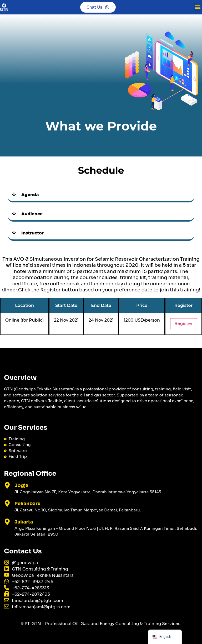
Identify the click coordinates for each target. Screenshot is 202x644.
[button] (198, 7)
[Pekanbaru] (7, 504)
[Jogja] (7, 485)
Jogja (21, 485)
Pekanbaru (27, 504)
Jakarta (24, 522)
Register (184, 324)
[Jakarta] (7, 522)
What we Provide (101, 126)
